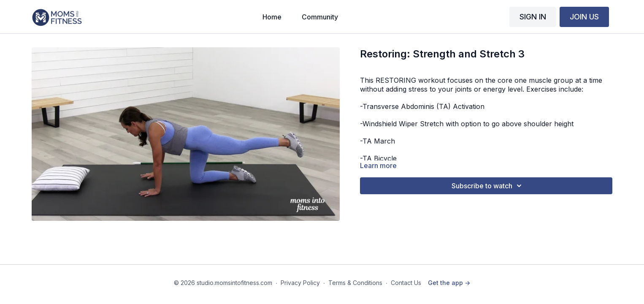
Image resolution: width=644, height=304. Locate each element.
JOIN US (584, 17)
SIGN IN (533, 17)
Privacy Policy (300, 283)
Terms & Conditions (355, 283)
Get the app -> (449, 283)
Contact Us (406, 283)
